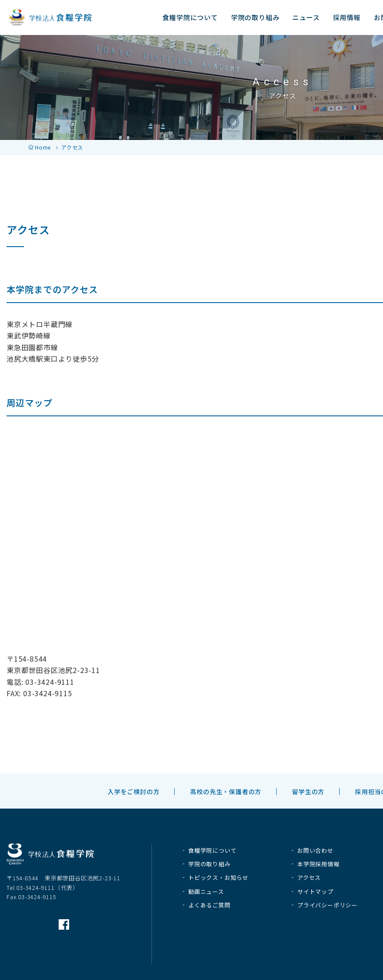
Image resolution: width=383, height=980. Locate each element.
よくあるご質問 (209, 905)
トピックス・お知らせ (218, 877)
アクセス (309, 877)
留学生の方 (308, 792)
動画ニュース (206, 891)
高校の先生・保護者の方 (226, 792)
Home (43, 147)
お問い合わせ (315, 850)
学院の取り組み (209, 864)
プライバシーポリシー (327, 905)
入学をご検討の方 (134, 792)
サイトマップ (315, 891)
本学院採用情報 (318, 864)
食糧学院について (212, 850)
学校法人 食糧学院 (50, 17)
